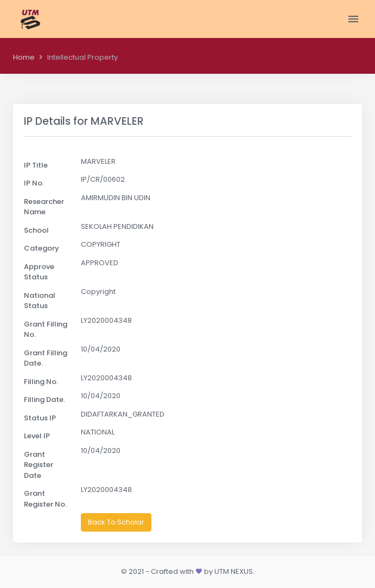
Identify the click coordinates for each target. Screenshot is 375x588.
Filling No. (41, 382)
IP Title (36, 165)
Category (42, 248)
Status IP (40, 418)
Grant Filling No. (46, 330)
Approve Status (39, 272)
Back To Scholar (116, 522)
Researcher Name (44, 207)
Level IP (37, 436)
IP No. (34, 183)
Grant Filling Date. (46, 358)
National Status (40, 301)
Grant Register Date (39, 465)
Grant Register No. (45, 499)
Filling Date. (45, 400)
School (36, 230)
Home (24, 57)
